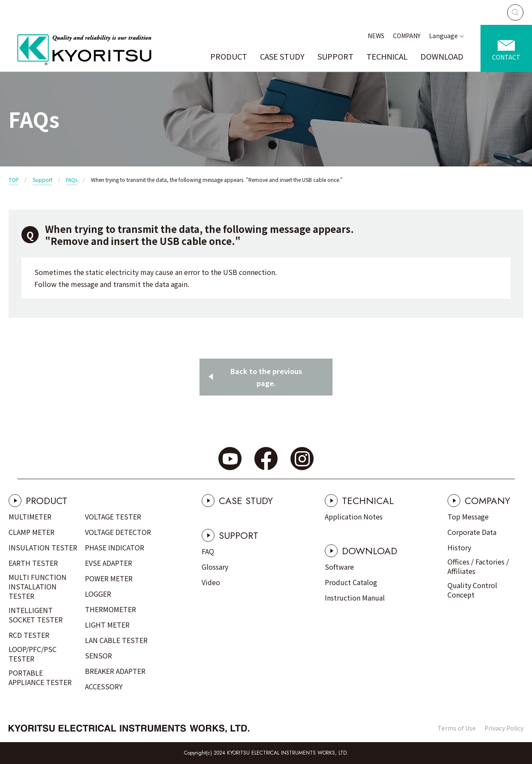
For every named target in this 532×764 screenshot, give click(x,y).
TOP (14, 180)
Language (443, 36)
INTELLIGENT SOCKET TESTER (36, 615)
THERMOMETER (110, 609)
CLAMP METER (32, 532)
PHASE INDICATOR (115, 547)
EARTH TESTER (33, 563)
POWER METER (109, 578)
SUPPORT (336, 56)
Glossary (215, 567)
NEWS (376, 36)
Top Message (468, 516)
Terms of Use (457, 728)
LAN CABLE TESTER (116, 640)
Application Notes (354, 516)
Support (42, 180)
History (459, 547)
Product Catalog (351, 582)
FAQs (72, 180)
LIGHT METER (107, 625)
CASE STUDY (282, 56)
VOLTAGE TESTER (113, 516)
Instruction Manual (355, 598)
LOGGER (98, 594)
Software (339, 567)
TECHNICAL (387, 56)
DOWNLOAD (442, 56)
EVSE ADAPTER (109, 563)
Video (211, 582)
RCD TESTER (29, 635)
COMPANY (407, 36)
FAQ (208, 551)
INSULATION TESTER (43, 547)
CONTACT (506, 57)
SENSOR (98, 655)
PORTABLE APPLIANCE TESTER (40, 677)
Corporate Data (472, 532)
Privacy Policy (504, 728)
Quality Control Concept (472, 590)
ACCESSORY (104, 686)
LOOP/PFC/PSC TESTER (33, 654)
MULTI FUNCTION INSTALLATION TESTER (38, 586)
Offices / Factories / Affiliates (478, 566)
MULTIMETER (30, 516)
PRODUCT (229, 56)
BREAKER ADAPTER (115, 671)
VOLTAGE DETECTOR (118, 532)
